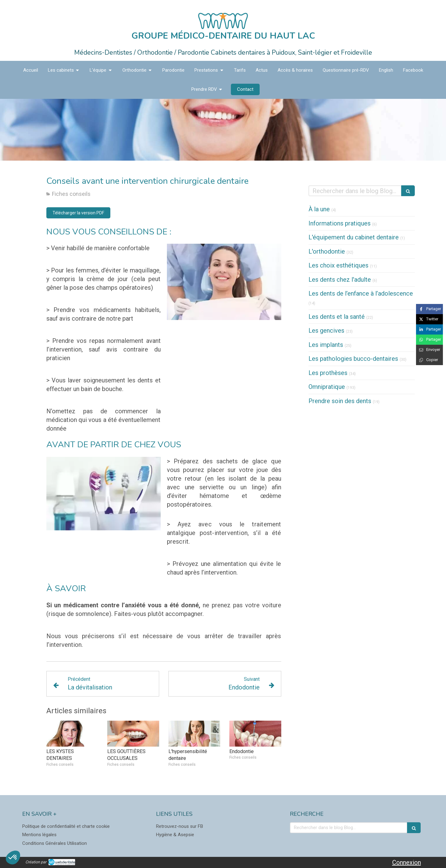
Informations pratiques (340, 223)
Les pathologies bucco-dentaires (353, 359)
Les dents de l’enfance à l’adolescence (361, 293)
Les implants (326, 345)
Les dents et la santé (337, 317)
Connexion (407, 862)
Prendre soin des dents (340, 401)
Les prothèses (328, 373)
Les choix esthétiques (338, 265)
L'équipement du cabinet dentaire (354, 237)
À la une (319, 209)
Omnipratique (327, 387)
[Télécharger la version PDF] (78, 213)
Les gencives (326, 331)
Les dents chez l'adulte (340, 280)
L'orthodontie (327, 251)
